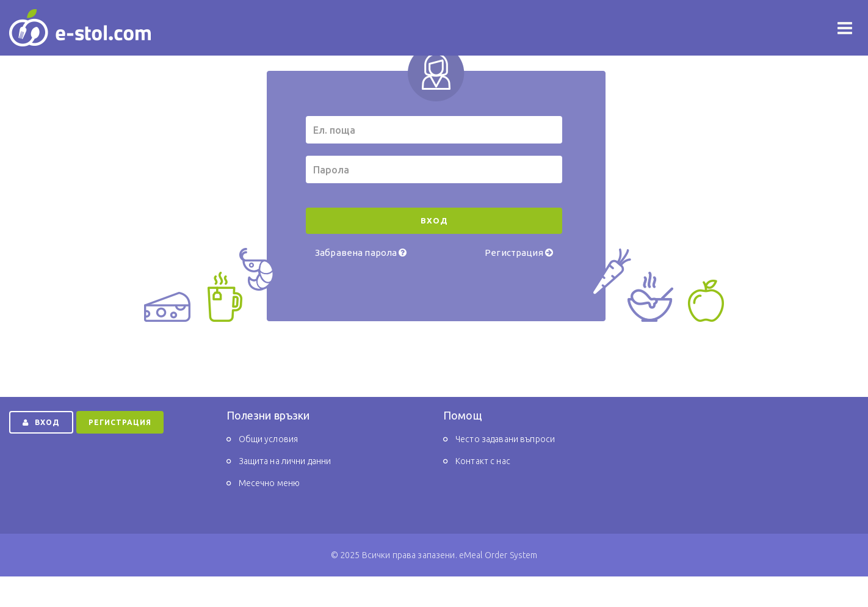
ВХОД (41, 422)
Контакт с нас (483, 461)
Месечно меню (269, 483)
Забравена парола (361, 253)
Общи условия (269, 439)
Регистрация (519, 253)
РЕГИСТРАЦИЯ (120, 422)
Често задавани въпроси (505, 439)
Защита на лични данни (285, 461)
